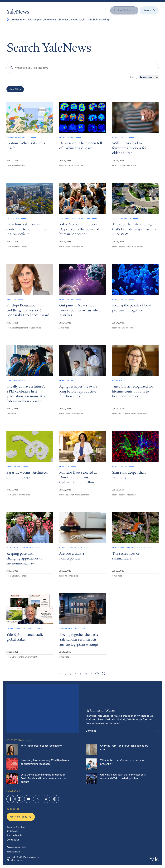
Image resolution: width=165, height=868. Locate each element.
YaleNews (18, 12)
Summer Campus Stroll (72, 20)
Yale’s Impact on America (42, 20)
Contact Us (13, 840)
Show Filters (15, 89)
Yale (154, 860)
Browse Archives (16, 827)
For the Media (14, 835)
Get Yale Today (21, 817)
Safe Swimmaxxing (98, 20)
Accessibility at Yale (16, 847)
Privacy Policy (13, 852)
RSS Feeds (12, 831)
